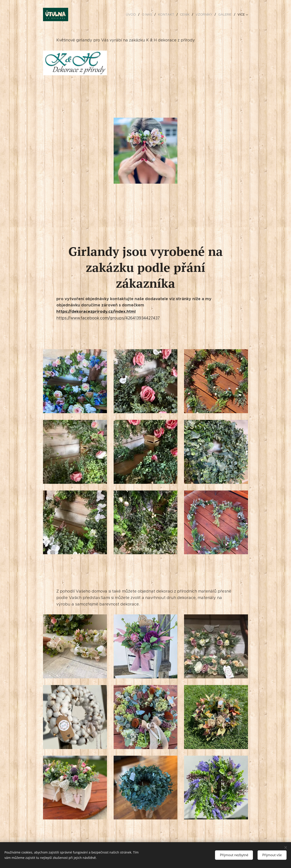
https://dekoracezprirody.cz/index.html (96, 311)
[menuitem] (135, 14)
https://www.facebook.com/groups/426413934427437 (108, 318)
